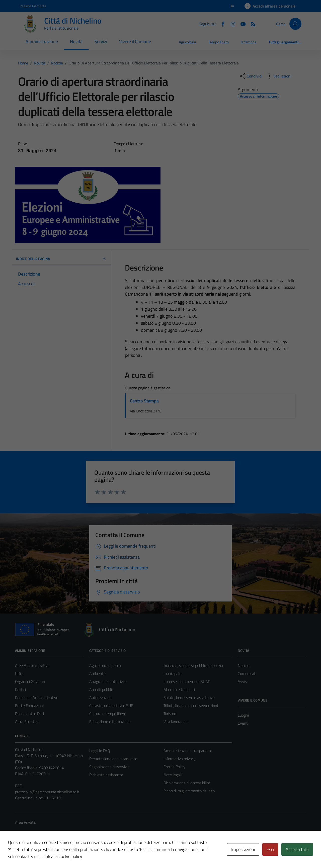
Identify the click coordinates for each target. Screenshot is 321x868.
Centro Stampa (144, 401)
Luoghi (243, 715)
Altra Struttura (27, 722)
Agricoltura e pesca (105, 665)
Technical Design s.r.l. (49, 853)
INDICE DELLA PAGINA (62, 259)
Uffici (19, 673)
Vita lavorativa (176, 722)
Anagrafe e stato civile (108, 681)
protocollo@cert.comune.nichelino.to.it (47, 792)
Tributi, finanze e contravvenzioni (191, 706)
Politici (20, 689)
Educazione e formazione (110, 722)
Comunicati (247, 673)
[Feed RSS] (251, 24)
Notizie (244, 665)
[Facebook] (221, 24)
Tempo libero (218, 42)
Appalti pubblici (102, 689)
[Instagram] (231, 24)
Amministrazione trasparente (188, 751)
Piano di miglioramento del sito (189, 791)
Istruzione (249, 42)
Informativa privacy (180, 759)
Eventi (243, 723)
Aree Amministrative (32, 665)
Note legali (173, 775)
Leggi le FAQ (100, 751)
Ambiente (97, 673)
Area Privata (25, 822)
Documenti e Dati (29, 714)
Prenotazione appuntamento (113, 759)
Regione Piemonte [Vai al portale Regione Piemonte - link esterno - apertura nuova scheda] (33, 6)
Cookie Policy (174, 767)
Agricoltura (187, 42)
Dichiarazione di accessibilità (187, 783)
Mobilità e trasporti (179, 689)
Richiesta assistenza (106, 775)
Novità (76, 41)
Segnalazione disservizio (109, 767)
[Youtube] (241, 24)
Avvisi (243, 681)
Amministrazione (42, 41)
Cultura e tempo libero (108, 714)
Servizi (101, 41)
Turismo (170, 714)
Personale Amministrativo (37, 698)
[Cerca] (295, 24)
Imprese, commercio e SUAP (187, 681)
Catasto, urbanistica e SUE (111, 706)
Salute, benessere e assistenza (189, 698)
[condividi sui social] (251, 76)
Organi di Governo (30, 681)
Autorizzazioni (101, 698)
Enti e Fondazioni (29, 706)
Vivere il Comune (135, 41)
